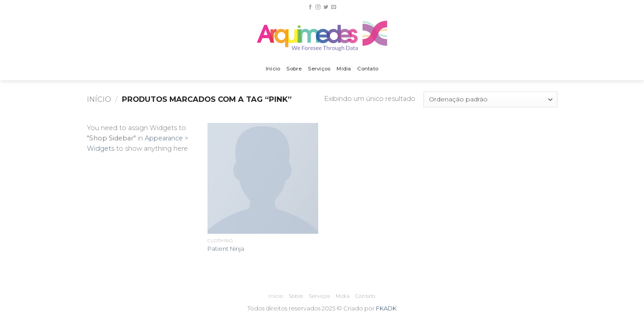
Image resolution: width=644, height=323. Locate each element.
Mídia (344, 69)
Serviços (319, 69)
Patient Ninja (226, 249)
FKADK (386, 308)
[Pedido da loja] (490, 99)
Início (273, 69)
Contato (368, 69)
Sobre (294, 69)
